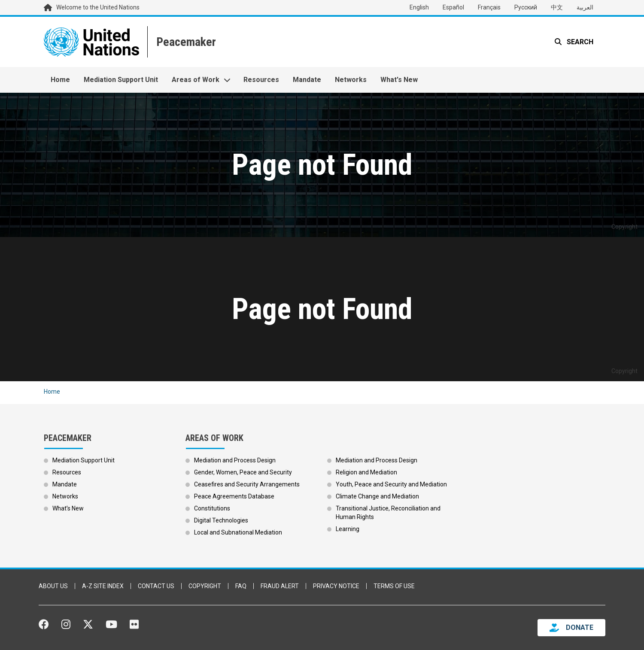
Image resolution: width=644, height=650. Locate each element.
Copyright (205, 586)
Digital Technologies (221, 520)
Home (60, 80)
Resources (261, 80)
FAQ (241, 586)
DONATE (580, 627)
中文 (557, 7)
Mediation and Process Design (235, 460)
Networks (351, 80)
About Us (53, 586)
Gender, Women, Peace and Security (243, 472)
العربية (585, 7)
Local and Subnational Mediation (238, 532)
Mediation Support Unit (121, 80)
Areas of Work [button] (196, 80)
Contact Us (156, 586)
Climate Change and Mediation (377, 496)
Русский (526, 7)
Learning (348, 529)
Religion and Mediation (366, 472)
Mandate (307, 80)
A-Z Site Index (103, 586)
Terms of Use (394, 586)
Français (489, 7)
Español (453, 7)
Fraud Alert (280, 586)
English (419, 7)
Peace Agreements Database (234, 496)
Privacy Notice (336, 586)
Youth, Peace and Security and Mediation (391, 484)
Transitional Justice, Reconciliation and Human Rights (388, 513)
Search (579, 42)
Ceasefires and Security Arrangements (247, 484)
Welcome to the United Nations (98, 7)
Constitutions (212, 508)
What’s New (68, 508)
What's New (399, 80)
